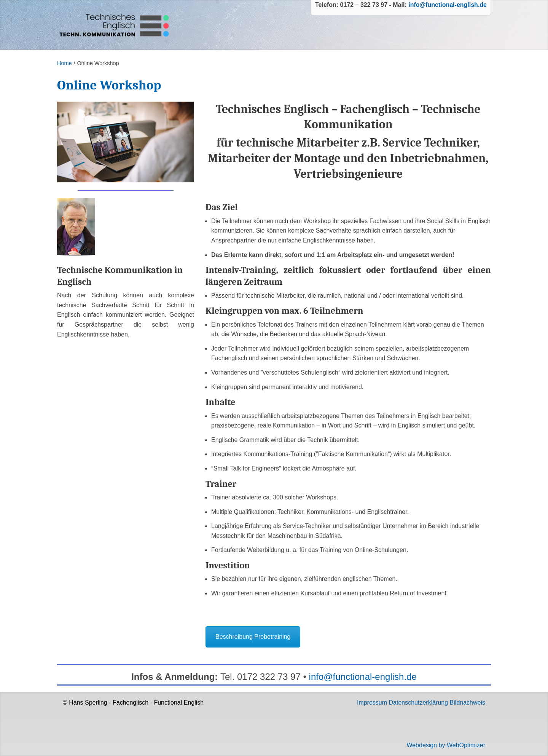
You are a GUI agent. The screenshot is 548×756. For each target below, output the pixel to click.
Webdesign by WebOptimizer (446, 745)
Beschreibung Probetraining (253, 637)
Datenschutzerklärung (419, 703)
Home (64, 63)
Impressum (372, 703)
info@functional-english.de (448, 5)
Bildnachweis (468, 703)
